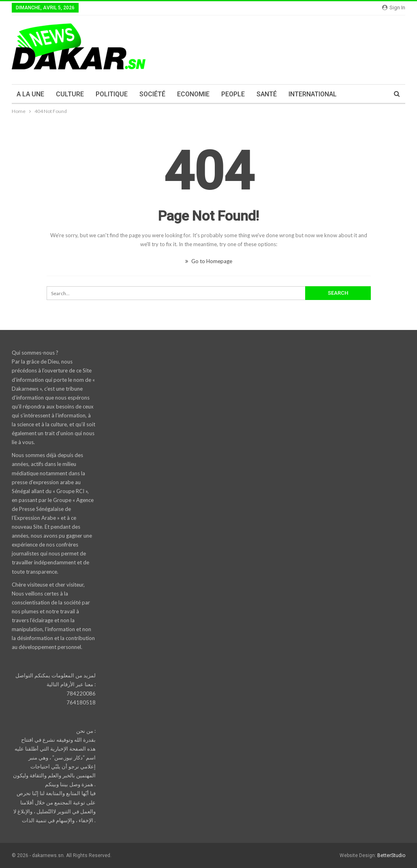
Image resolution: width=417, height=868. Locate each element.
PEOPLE (233, 94)
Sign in (394, 7)
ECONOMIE (193, 94)
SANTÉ (267, 94)
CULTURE (70, 94)
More (356, 94)
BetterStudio (391, 855)
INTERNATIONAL (313, 94)
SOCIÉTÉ (152, 94)
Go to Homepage (209, 261)
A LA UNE (30, 94)
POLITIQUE (112, 94)
